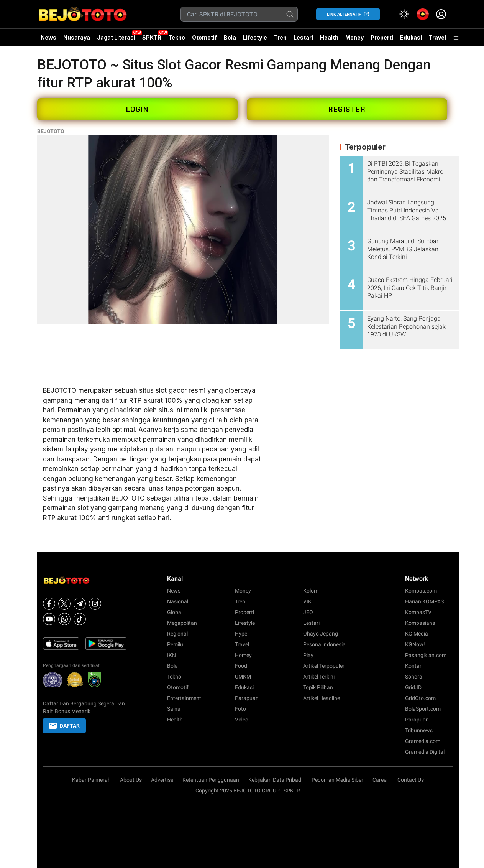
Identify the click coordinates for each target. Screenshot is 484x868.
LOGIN (137, 109)
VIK (307, 601)
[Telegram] (80, 604)
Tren (280, 37)
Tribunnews (419, 730)
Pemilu (175, 644)
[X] (64, 604)
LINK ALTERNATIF (344, 14)
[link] (423, 14)
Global (175, 612)
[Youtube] (49, 619)
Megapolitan (182, 623)
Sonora (414, 677)
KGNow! (415, 644)
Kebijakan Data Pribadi (275, 780)
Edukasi (411, 37)
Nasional (178, 601)
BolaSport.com (423, 709)
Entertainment (184, 698)
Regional (177, 634)
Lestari (303, 40)
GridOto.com (420, 698)
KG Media (417, 634)
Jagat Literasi (116, 37)
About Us (131, 780)
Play (308, 655)
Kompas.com (421, 591)
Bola (230, 37)
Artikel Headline (322, 698)
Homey (243, 655)
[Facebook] (49, 604)
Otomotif (204, 37)
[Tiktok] (80, 619)
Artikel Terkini (319, 677)
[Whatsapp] (64, 619)
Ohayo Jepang (321, 634)
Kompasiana (420, 623)
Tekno (177, 37)
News (48, 37)
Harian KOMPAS (424, 601)
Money (354, 37)
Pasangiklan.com (426, 655)
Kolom (311, 591)
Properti (382, 37)
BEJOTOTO (51, 131)
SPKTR (152, 37)
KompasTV (418, 612)
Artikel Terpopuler (324, 666)
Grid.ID (413, 687)
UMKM (243, 677)
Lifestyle (255, 37)
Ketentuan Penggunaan (211, 780)
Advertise (162, 780)
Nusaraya (77, 37)
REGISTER (347, 109)
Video (242, 720)
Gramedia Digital (425, 752)
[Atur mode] (404, 14)
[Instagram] (95, 604)
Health (329, 37)
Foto (240, 709)
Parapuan (247, 698)
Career (380, 780)
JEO (308, 612)
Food (241, 666)
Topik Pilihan (318, 687)
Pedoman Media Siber (337, 780)
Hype (241, 634)
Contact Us (411, 780)
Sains (174, 709)
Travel (437, 37)
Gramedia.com (423, 741)
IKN (171, 655)
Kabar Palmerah (91, 780)
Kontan (414, 666)
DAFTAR (64, 726)
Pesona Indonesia (324, 644)
